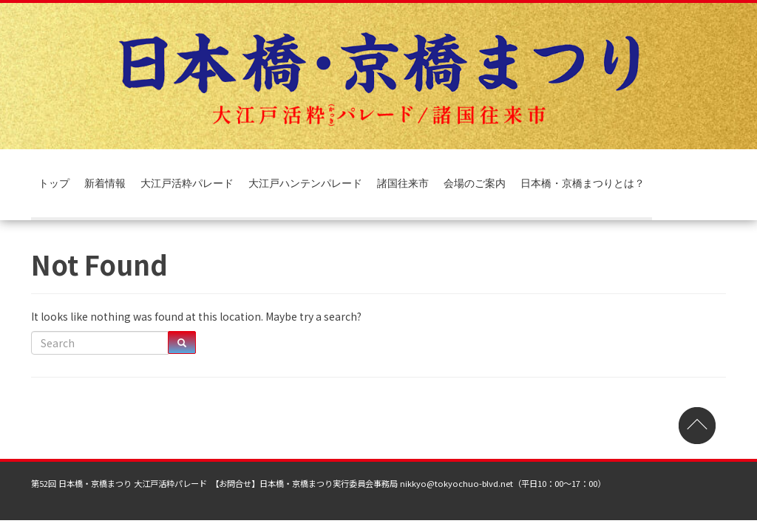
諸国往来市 (403, 183)
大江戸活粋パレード (187, 183)
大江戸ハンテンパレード (305, 183)
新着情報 (105, 183)
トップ (54, 183)
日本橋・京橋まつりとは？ (583, 183)
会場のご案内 (475, 183)
